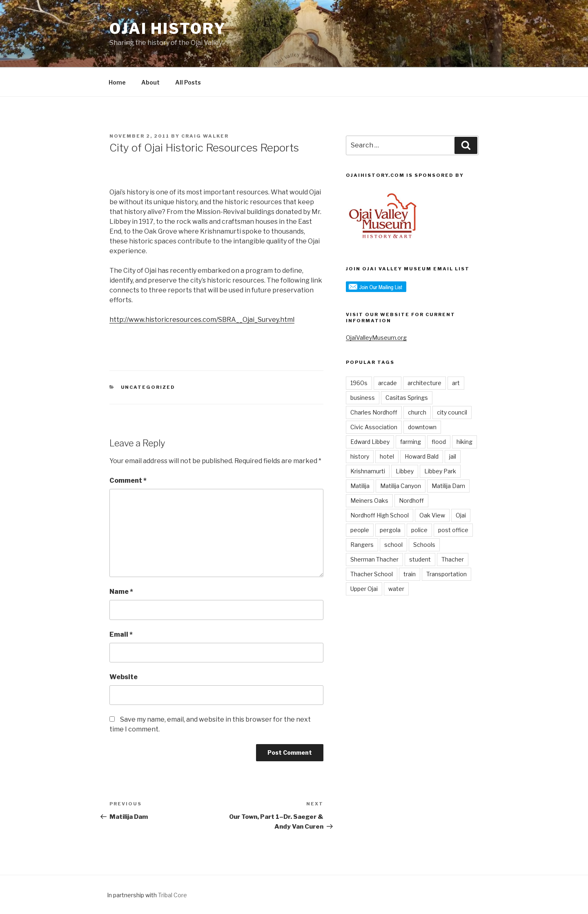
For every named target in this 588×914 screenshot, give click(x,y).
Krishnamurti (368, 471)
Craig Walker (205, 136)
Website (124, 677)
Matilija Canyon (401, 486)
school (393, 545)
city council (452, 412)
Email (121, 634)
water (396, 589)
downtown (422, 427)
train (410, 574)
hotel (387, 456)
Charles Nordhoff (374, 412)
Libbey (405, 471)
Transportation (447, 574)
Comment (128, 480)
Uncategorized (148, 387)
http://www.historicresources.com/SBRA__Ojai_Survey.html (202, 320)
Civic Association (374, 427)
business (363, 398)
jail (453, 456)
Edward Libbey (370, 442)
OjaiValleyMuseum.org (376, 338)
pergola (390, 530)
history (360, 456)
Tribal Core (173, 895)
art (456, 383)
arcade (388, 383)
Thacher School (372, 574)
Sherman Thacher (374, 559)
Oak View (432, 515)
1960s (359, 383)
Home (117, 82)
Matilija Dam (448, 486)
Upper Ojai (364, 589)
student (420, 559)
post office (453, 530)
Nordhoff (411, 500)
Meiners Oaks (369, 500)
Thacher (453, 559)
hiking (464, 442)
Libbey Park (440, 471)
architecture (424, 383)
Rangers (362, 545)
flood (439, 442)
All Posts (188, 82)
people (360, 530)
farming (411, 442)
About (150, 82)
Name (121, 592)
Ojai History (168, 29)
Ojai (461, 515)
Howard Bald (422, 456)
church (417, 412)
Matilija (360, 486)
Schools (424, 545)
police (419, 530)
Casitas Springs (407, 398)
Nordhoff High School (380, 515)
